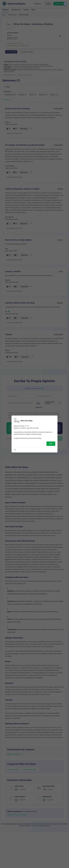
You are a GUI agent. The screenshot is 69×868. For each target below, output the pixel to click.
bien (51, 444)
